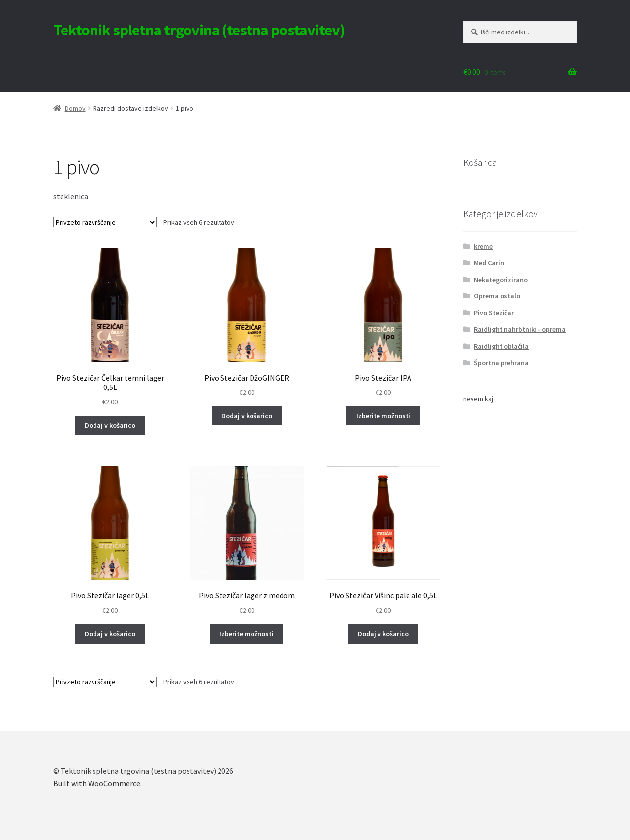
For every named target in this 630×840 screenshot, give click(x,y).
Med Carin (489, 263)
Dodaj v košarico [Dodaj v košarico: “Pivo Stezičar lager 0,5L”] (110, 634)
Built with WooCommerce (97, 783)
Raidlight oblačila (501, 346)
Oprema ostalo (497, 296)
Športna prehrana (501, 363)
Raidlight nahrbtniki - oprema (520, 329)
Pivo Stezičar (494, 313)
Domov (75, 108)
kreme (483, 246)
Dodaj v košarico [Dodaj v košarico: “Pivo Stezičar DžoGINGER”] (247, 416)
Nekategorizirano (501, 280)
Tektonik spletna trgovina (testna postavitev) (199, 30)
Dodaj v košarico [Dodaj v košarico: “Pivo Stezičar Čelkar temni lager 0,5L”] (110, 425)
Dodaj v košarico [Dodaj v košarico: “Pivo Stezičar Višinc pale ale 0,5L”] (383, 634)
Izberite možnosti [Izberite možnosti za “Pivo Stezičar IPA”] (383, 416)
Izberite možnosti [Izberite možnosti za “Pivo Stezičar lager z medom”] (247, 634)
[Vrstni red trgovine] (105, 222)
